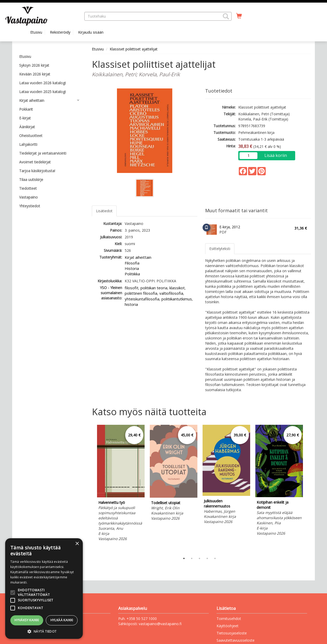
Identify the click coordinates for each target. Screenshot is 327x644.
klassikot (177, 288)
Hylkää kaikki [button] (62, 620)
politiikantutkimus (177, 299)
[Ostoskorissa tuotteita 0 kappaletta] (239, 16)
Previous (91, 488)
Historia (132, 268)
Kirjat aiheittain (138, 257)
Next (308, 488)
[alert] (44, 589)
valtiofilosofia (171, 293)
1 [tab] (184, 558)
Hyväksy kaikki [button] (27, 620)
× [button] (77, 544)
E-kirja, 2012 (230, 227)
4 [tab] (207, 558)
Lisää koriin (276, 155)
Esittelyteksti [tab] (220, 249)
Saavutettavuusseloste (236, 640)
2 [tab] (192, 558)
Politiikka (132, 274)
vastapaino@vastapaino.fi (160, 624)
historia (131, 304)
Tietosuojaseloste (232, 633)
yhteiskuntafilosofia (142, 299)
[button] (226, 16)
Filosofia (132, 263)
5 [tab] (215, 558)
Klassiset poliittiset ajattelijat (134, 49)
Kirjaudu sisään (91, 32)
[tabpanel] (121, 484)
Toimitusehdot (229, 619)
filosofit (132, 288)
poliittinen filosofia (141, 293)
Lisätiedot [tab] (104, 211)
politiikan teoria (154, 288)
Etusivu (36, 32)
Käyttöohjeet (228, 626)
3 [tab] (199, 558)
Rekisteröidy (60, 32)
